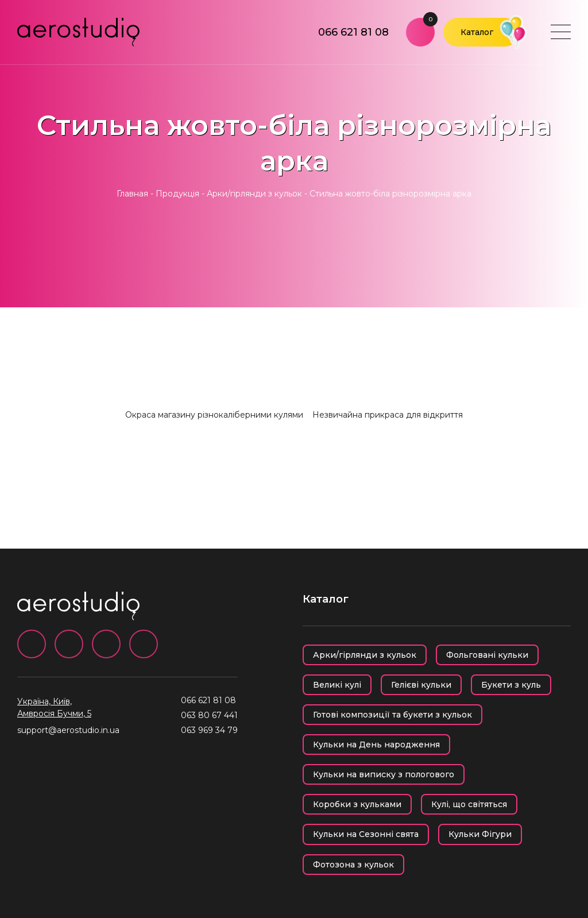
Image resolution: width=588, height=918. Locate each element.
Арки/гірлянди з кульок (254, 194)
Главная (132, 194)
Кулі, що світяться (469, 804)
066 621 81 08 (353, 32)
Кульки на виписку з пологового (384, 774)
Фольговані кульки (487, 655)
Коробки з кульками (357, 804)
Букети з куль (511, 685)
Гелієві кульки (421, 685)
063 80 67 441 (209, 715)
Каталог (477, 32)
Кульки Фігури (480, 834)
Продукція (177, 194)
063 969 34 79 (209, 730)
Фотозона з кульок (353, 865)
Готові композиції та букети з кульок (392, 715)
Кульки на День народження (376, 745)
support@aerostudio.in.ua (68, 730)
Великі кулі (337, 685)
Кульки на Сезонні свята (366, 834)
